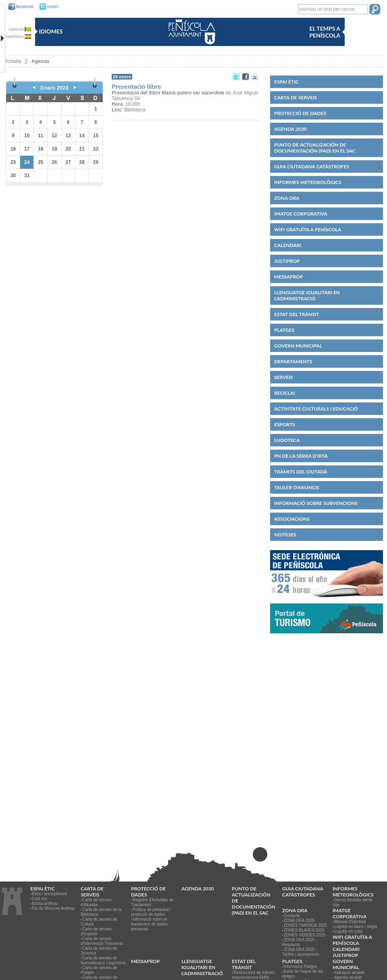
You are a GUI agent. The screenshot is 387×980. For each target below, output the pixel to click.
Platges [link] (284, 330)
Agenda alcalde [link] (348, 977)
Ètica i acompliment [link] (49, 894)
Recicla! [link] (285, 393)
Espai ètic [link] (286, 82)
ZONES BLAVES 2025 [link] (304, 930)
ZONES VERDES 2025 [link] (305, 935)
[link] (19, 7)
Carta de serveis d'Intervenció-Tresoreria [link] (102, 941)
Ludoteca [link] (287, 440)
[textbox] (333, 9)
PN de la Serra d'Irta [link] (301, 456)
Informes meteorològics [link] (308, 182)
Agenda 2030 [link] (290, 129)
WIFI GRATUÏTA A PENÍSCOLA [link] (308, 229)
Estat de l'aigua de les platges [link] (303, 974)
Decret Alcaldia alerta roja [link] (353, 902)
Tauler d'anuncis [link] (297, 487)
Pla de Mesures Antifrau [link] (53, 908)
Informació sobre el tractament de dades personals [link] (149, 924)
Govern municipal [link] (298, 346)
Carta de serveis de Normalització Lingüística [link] (103, 960)
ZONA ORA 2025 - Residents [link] (300, 942)
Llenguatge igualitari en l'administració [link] (307, 295)
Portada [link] (12, 61)
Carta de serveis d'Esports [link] (96, 931)
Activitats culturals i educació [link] (316, 409)
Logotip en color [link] (349, 931)
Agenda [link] (40, 61)
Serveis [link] (283, 377)
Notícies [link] (285, 535)
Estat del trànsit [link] (296, 314)
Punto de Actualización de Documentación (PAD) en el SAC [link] (315, 148)
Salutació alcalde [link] (350, 973)
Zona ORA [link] (287, 198)
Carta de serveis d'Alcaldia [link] (96, 902)
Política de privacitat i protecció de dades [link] (151, 912)
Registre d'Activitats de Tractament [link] (152, 902)
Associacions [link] (292, 519)
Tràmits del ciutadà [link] (301, 472)
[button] (375, 10)
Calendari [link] (288, 245)
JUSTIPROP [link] (287, 261)
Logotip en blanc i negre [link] (356, 927)
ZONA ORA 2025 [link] (299, 920)
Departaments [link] (293, 361)
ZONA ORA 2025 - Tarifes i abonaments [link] (301, 952)
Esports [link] (285, 424)
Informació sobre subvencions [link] (316, 503)
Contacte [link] (292, 916)
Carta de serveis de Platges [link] (99, 970)
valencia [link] (20, 29)
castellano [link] (18, 37)
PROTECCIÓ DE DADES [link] (300, 113)
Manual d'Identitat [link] (350, 922)
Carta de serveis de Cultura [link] (99, 922)
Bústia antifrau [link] (45, 904)
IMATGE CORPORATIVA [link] (301, 214)
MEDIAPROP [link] (288, 277)
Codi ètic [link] (40, 899)
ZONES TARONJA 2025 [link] (305, 925)
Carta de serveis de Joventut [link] (99, 951)
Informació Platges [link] (301, 966)
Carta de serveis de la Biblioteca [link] (101, 912)
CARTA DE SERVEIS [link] (295, 97)
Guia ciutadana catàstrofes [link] (312, 166)
